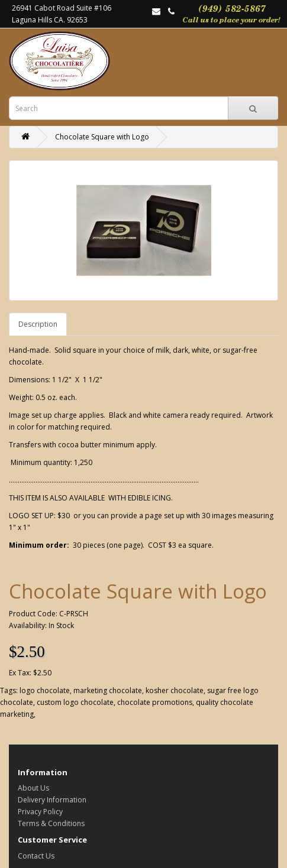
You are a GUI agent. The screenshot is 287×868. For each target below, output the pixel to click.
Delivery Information (52, 800)
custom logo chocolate (75, 702)
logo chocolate (45, 690)
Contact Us (36, 856)
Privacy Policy (40, 812)
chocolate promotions (155, 702)
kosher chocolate (175, 690)
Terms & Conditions (51, 823)
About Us (33, 788)
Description (38, 324)
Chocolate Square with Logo (102, 137)
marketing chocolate (108, 690)
